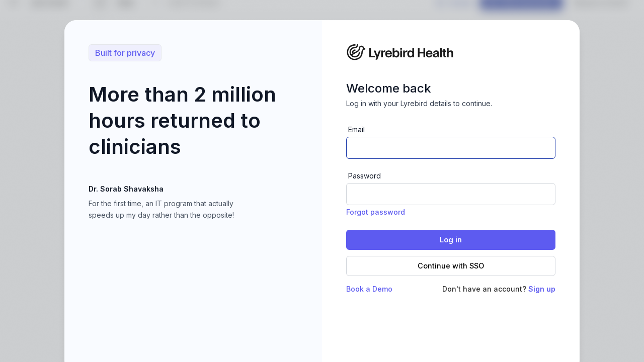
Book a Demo (369, 289)
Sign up (542, 289)
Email (356, 129)
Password (365, 176)
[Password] (451, 194)
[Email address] (451, 148)
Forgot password (376, 212)
